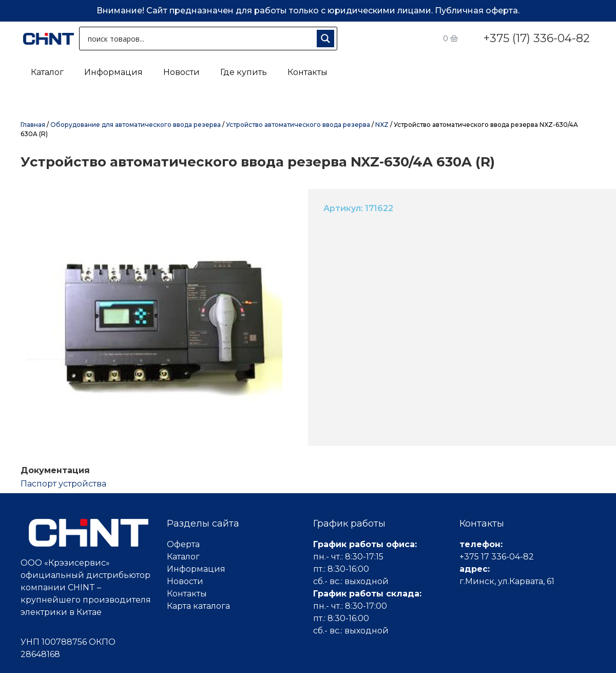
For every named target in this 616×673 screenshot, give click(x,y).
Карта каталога (198, 606)
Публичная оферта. (477, 11)
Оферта (183, 544)
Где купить (244, 72)
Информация (113, 72)
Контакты (307, 72)
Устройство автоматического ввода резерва (298, 125)
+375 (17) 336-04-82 (536, 38)
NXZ (382, 125)
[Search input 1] (200, 39)
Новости (181, 72)
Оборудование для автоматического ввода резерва (136, 125)
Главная (33, 125)
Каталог (47, 72)
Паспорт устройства (63, 484)
